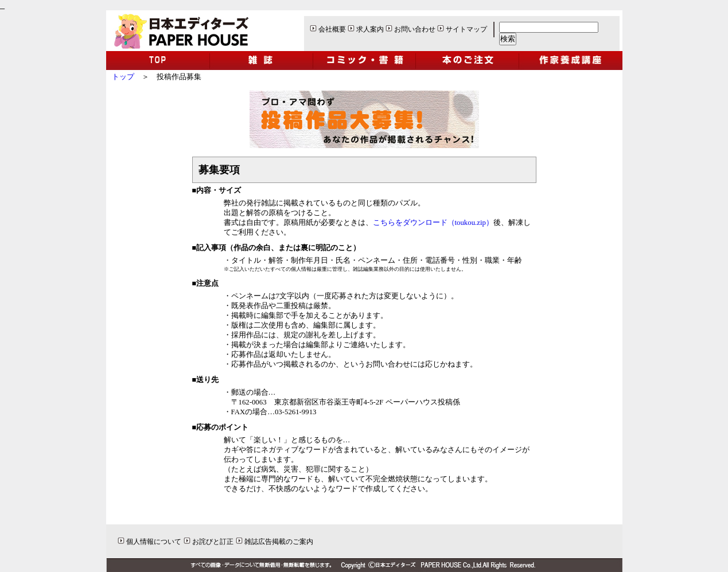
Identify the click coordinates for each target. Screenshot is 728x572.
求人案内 (370, 29)
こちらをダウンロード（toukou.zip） (433, 223)
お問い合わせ (415, 29)
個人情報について (154, 542)
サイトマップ (466, 29)
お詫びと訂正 (213, 542)
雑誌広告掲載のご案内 (279, 542)
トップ (123, 77)
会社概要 (332, 29)
